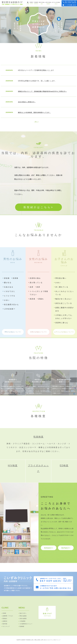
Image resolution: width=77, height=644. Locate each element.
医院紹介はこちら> (39, 207)
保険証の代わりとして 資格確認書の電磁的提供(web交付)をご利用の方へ (42, 91)
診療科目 (5, 621)
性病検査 (38, 437)
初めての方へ (23, 613)
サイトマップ (6, 626)
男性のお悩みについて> (13, 332)
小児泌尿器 (22, 621)
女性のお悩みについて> (38, 332)
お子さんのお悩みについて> (64, 332)
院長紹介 (5, 619)
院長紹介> (49, 548)
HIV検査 (13, 465)
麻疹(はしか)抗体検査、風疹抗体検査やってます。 (34, 112)
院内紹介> (66, 548)
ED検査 (64, 465)
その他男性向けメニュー (26, 624)
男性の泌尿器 (23, 616)
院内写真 (5, 624)
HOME (4, 613)
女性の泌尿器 (23, 619)
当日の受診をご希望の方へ (27, 102)
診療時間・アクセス (8, 616)
